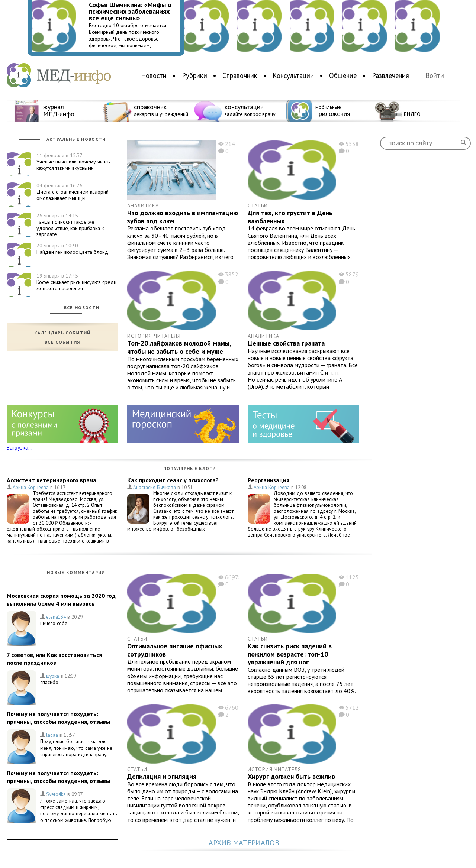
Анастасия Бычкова (155, 487)
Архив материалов (244, 843)
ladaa (52, 735)
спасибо (49, 682)
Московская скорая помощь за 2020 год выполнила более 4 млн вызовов (61, 600)
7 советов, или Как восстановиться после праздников (54, 659)
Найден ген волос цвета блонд (72, 249)
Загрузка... (20, 447)
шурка (53, 676)
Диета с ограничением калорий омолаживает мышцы (73, 192)
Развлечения (390, 75)
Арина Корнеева (31, 487)
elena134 (56, 617)
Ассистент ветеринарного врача (52, 480)
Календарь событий (62, 333)
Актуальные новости (76, 139)
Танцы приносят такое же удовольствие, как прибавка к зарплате (70, 225)
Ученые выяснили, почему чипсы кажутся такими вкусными (74, 162)
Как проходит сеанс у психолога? (173, 480)
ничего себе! (54, 623)
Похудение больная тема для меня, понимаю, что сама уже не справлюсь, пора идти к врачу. (76, 748)
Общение (343, 75)
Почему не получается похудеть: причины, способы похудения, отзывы (58, 718)
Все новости (82, 307)
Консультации (293, 75)
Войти (435, 76)
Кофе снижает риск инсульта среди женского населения (76, 282)
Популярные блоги (189, 468)
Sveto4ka (56, 794)
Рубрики (194, 75)
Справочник (240, 75)
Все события (62, 342)
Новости (154, 75)
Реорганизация (268, 480)
